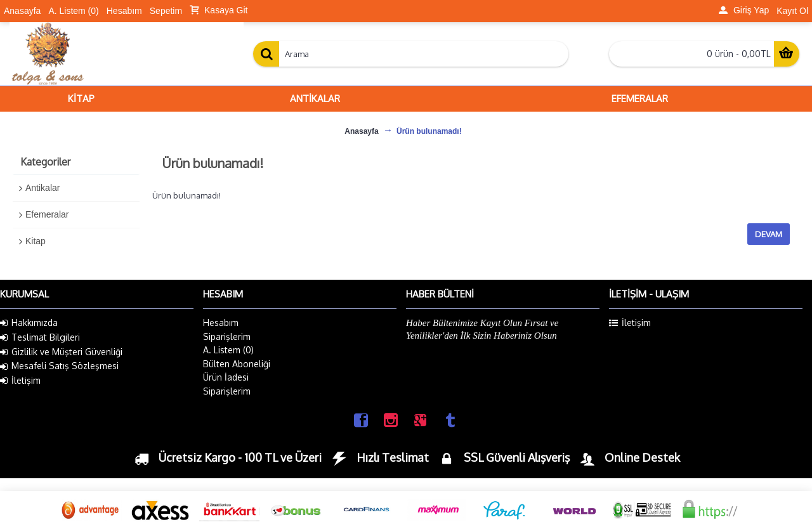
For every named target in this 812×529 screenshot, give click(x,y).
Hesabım (221, 323)
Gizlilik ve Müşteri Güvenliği (61, 352)
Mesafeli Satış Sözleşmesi (59, 366)
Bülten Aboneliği (237, 364)
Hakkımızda (29, 323)
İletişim (20, 381)
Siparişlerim (227, 336)
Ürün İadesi (226, 377)
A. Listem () (228, 350)
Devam (769, 234)
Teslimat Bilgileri (40, 337)
